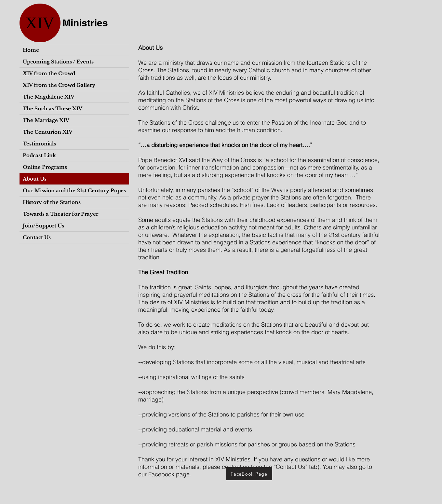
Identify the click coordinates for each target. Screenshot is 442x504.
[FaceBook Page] (249, 474)
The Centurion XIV (48, 132)
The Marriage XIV (46, 120)
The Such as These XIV (53, 109)
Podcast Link (39, 155)
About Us (35, 179)
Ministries (85, 23)
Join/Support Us (43, 226)
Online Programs (45, 167)
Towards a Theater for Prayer (60, 214)
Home (31, 50)
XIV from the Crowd (49, 73)
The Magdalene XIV (49, 97)
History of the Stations (52, 202)
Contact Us (37, 237)
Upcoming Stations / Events (58, 62)
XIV (40, 23)
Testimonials (39, 144)
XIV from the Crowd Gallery (59, 85)
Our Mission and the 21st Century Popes (74, 191)
